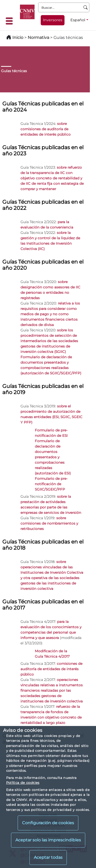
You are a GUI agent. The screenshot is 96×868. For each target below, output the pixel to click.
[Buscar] (86, 7)
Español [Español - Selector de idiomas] (78, 20)
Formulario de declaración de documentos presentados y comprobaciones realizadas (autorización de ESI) (53, 457)
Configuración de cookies (48, 823)
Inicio (18, 37)
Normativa (38, 37)
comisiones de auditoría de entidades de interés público (51, 669)
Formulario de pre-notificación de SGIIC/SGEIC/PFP (51, 484)
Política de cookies (23, 783)
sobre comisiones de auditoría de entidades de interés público (46, 129)
